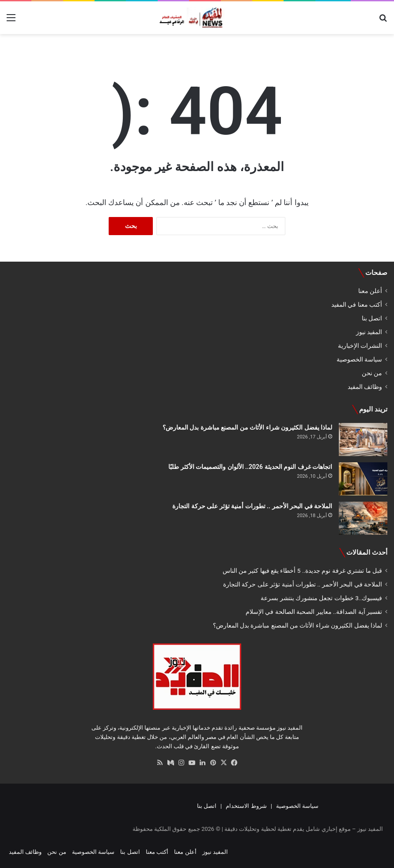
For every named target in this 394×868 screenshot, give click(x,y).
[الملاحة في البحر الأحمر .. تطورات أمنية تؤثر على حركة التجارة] (363, 518)
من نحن (372, 373)
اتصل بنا (372, 318)
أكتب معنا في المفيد (357, 305)
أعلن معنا (370, 291)
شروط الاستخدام (246, 806)
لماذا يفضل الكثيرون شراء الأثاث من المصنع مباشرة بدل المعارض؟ (247, 427)
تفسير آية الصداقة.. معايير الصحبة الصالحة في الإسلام (314, 612)
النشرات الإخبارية (360, 346)
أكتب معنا (157, 852)
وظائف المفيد (365, 387)
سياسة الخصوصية (359, 359)
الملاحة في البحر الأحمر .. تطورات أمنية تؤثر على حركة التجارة (252, 506)
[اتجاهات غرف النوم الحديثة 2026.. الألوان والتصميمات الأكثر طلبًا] (363, 479)
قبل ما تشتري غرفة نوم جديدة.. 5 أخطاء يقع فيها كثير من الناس (302, 571)
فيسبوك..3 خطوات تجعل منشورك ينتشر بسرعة (321, 598)
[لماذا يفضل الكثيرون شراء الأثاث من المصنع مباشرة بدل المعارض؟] (363, 440)
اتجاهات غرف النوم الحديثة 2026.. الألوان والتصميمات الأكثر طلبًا (250, 467)
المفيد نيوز (369, 332)
